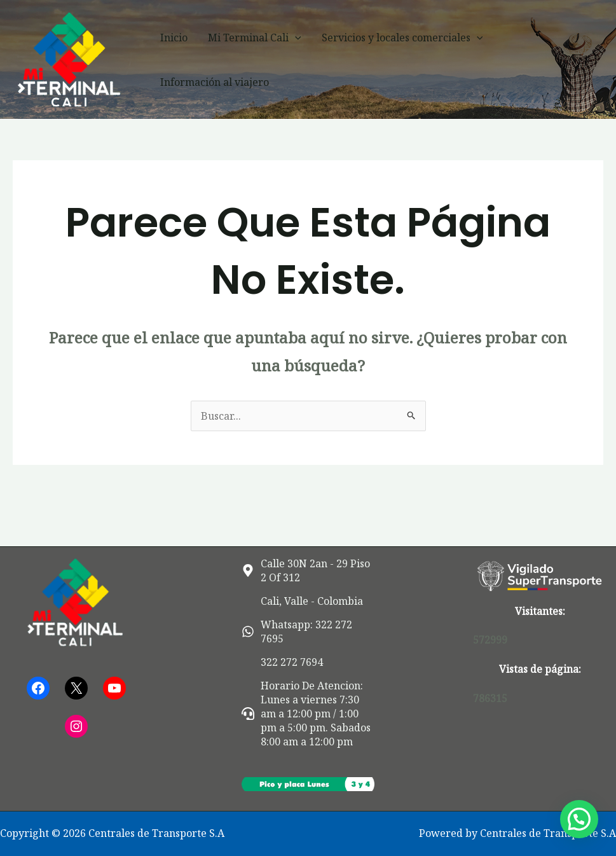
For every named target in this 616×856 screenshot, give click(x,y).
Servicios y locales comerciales (402, 38)
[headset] (308, 714)
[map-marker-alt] (308, 570)
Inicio (174, 38)
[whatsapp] (308, 632)
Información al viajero (215, 82)
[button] (295, 38)
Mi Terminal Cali (255, 38)
